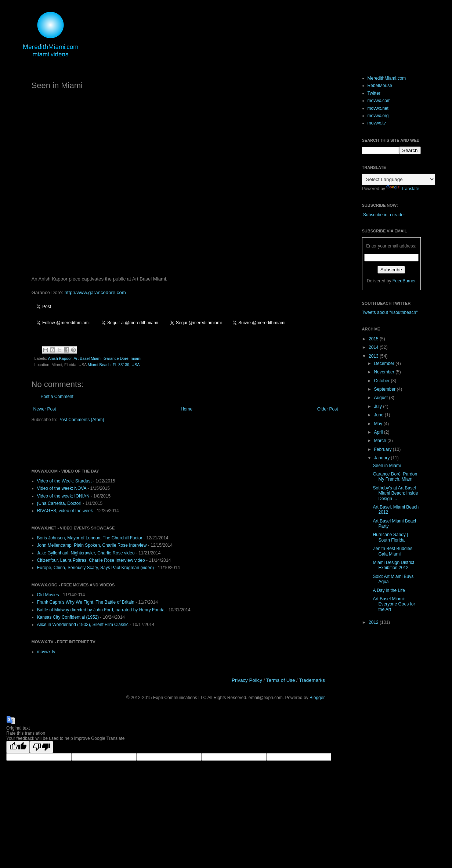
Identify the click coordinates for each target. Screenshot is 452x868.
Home (187, 409)
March (381, 441)
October (382, 381)
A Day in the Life (389, 590)
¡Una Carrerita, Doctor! (59, 503)
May (379, 424)
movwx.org (378, 116)
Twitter (374, 93)
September (385, 389)
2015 (374, 339)
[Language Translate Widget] (399, 179)
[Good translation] (18, 747)
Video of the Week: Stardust (64, 481)
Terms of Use (281, 680)
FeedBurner (404, 281)
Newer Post (45, 409)
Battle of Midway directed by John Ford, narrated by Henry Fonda (101, 610)
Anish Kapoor (60, 358)
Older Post (328, 409)
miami (136, 358)
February (383, 449)
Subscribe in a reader (384, 215)
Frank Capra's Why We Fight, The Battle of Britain (86, 602)
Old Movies (48, 595)
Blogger (317, 698)
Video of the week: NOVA (62, 488)
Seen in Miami (387, 466)
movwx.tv (46, 652)
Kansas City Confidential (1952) (68, 617)
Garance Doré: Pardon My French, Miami (395, 477)
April (379, 432)
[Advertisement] (117, 445)
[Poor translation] (41, 747)
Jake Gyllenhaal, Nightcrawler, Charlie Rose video (86, 553)
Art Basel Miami (87, 358)
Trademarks (312, 680)
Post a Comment (57, 397)
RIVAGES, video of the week (65, 511)
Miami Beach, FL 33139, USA (114, 365)
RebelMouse (380, 86)
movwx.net (378, 108)
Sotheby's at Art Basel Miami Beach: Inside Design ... (395, 493)
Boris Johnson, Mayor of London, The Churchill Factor (90, 538)
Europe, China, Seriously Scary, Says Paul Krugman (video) (96, 568)
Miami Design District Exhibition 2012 (393, 565)
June (379, 415)
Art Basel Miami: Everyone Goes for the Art (394, 604)
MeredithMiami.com (387, 78)
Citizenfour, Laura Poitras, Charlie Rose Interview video (91, 560)
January (382, 458)
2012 (374, 622)
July (378, 406)
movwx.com (379, 101)
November (385, 372)
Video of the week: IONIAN (63, 496)
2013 (374, 356)
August (381, 398)
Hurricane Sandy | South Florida (390, 537)
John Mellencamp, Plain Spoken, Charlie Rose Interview (92, 545)
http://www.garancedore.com (95, 292)
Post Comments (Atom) (81, 420)
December (385, 364)
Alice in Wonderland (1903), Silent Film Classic (83, 625)
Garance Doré (116, 358)
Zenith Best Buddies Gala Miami (392, 551)
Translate (403, 189)
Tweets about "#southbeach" (390, 312)
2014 (374, 347)
